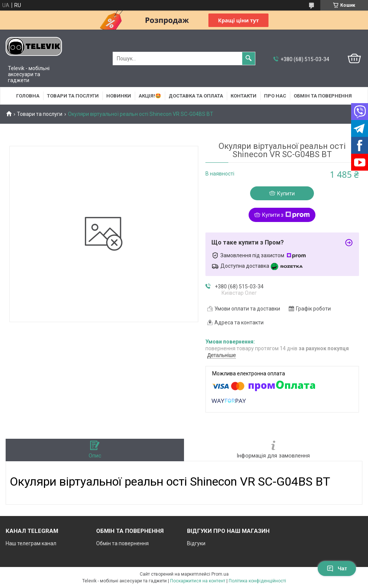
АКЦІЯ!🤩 (150, 96)
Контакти (244, 96)
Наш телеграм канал (31, 543)
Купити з (286, 215)
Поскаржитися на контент (198, 581)
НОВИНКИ (119, 96)
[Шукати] (249, 58)
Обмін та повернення (323, 96)
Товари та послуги (73, 96)
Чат (337, 568)
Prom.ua (220, 574)
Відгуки (196, 543)
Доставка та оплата (196, 96)
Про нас (275, 96)
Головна (28, 96)
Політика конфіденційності (257, 581)
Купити (286, 193)
